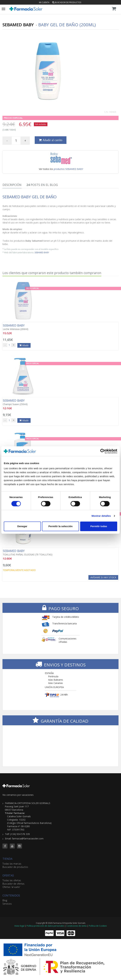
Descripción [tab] (12, 185)
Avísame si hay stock (103, 577)
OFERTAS (8, 875)
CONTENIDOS (11, 895)
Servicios (7, 904)
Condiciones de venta (76, 926)
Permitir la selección (60, 526)
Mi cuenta (44, 2)
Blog (5, 900)
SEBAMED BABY (42, 252)
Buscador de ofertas (13, 884)
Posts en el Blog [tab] (42, 185)
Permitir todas (99, 526)
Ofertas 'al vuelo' (11, 887)
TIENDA (7, 859)
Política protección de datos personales (45, 926)
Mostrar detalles (101, 516)
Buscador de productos (67, 2)
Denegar (22, 526)
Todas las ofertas (12, 880)
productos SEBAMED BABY (68, 169)
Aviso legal (19, 926)
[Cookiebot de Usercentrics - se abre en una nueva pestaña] (103, 451)
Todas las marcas (12, 864)
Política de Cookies (98, 926)
